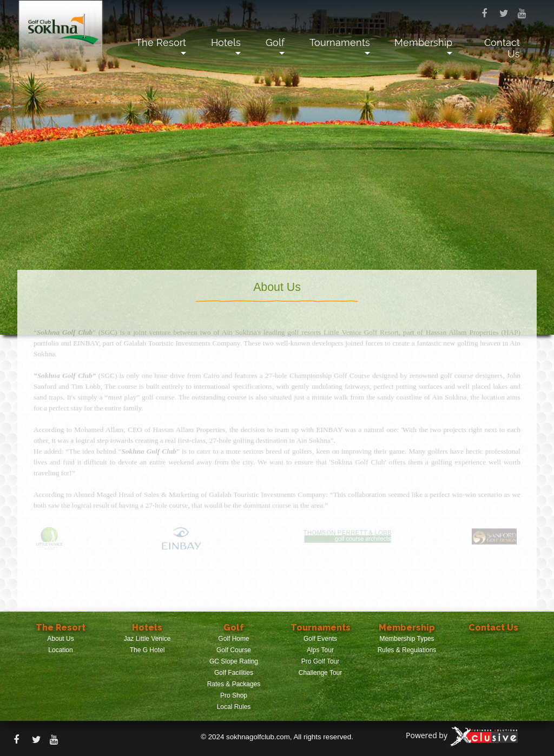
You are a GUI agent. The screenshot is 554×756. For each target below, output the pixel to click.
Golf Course (234, 650)
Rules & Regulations (407, 650)
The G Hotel (147, 650)
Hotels (226, 42)
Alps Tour (320, 650)
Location (60, 650)
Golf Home (233, 639)
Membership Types (407, 639)
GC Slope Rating (234, 661)
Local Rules (234, 707)
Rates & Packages (234, 684)
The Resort (161, 42)
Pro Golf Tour (320, 661)
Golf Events (320, 639)
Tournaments (340, 42)
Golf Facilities (234, 673)
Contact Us (502, 48)
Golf (275, 42)
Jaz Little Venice (147, 639)
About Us (60, 639)
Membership (423, 42)
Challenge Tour (321, 673)
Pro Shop (234, 695)
